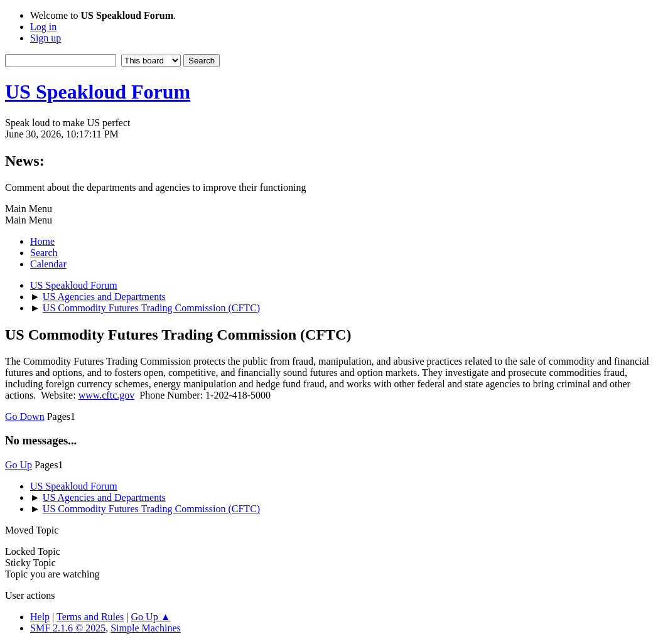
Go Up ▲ (151, 617)
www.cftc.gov (107, 395)
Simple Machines (146, 628)
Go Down (25, 416)
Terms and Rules (90, 617)
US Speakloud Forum (98, 92)
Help (40, 617)
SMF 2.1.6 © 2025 (68, 628)
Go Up (19, 465)
